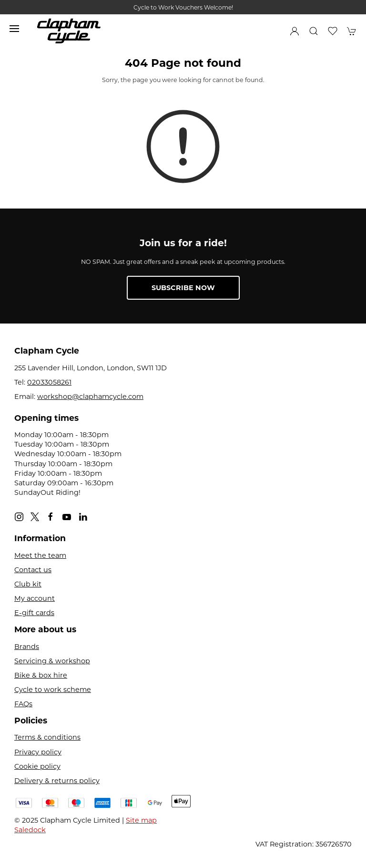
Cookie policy (37, 766)
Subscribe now (183, 288)
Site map (141, 820)
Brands (27, 647)
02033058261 (49, 382)
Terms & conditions (47, 737)
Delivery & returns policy (57, 781)
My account (35, 598)
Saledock (30, 830)
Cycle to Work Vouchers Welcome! (183, 7)
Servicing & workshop (52, 661)
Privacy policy (38, 752)
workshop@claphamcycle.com (90, 397)
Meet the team (40, 555)
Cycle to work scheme (53, 690)
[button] (14, 29)
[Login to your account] (295, 31)
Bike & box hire (41, 675)
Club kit (28, 584)
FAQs (23, 704)
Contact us (33, 570)
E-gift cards (34, 613)
